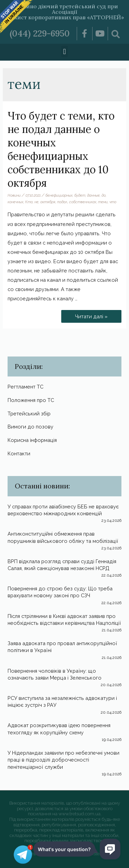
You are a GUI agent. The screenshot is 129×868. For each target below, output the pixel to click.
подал (62, 202)
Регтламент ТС (25, 387)
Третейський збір (29, 414)
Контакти (19, 453)
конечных (15, 202)
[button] (64, 51)
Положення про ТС (31, 400)
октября (48, 202)
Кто (29, 202)
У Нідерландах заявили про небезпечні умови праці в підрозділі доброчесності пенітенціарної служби (63, 760)
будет (80, 195)
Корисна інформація (32, 440)
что (113, 202)
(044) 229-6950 (40, 33)
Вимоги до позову (30, 427)
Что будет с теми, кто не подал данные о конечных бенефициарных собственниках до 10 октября (61, 149)
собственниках (83, 202)
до (104, 195)
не (36, 202)
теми (103, 202)
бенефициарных (59, 195)
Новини (14, 195)
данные (93, 195)
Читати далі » (94, 315)
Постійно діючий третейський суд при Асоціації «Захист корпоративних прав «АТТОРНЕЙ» (64, 12)
